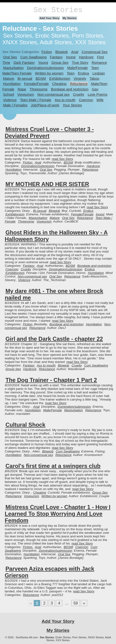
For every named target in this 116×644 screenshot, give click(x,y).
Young (43, 62)
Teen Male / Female (36, 100)
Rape (22, 89)
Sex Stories (58, 10)
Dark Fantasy (24, 62)
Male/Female (77, 68)
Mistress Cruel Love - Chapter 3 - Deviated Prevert (49, 132)
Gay (95, 89)
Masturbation (13, 68)
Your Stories (72, 105)
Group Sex (60, 62)
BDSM (41, 78)
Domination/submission (46, 68)
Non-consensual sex (53, 94)
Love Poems (98, 94)
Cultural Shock (25, 425)
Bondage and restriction (70, 89)
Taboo (94, 78)
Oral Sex (10, 57)
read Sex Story (63, 159)
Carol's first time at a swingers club (53, 466)
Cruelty (79, 94)
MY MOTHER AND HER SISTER (47, 184)
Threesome (39, 89)
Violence (10, 100)
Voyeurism (26, 94)
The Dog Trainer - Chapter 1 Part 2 (51, 380)
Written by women (49, 73)
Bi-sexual (25, 78)
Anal (75, 52)
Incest (71, 57)
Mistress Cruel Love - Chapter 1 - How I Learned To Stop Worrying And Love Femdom (58, 514)
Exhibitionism (60, 78)
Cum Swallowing (33, 57)
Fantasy (56, 57)
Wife (100, 100)
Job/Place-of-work (45, 105)
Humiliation (12, 84)
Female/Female (36, 84)
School (9, 94)
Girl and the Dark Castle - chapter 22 (54, 339)
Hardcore (86, 57)
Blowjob (62, 52)
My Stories (69, 18)
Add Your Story (49, 18)
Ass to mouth (65, 100)
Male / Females (15, 105)
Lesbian (99, 73)
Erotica (84, 73)
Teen (71, 73)
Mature (9, 78)
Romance (99, 62)
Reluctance (79, 84)
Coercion (86, 100)
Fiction (47, 52)
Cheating (59, 84)
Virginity (80, 78)
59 (76, 603)
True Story (80, 62)
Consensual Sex (95, 52)
